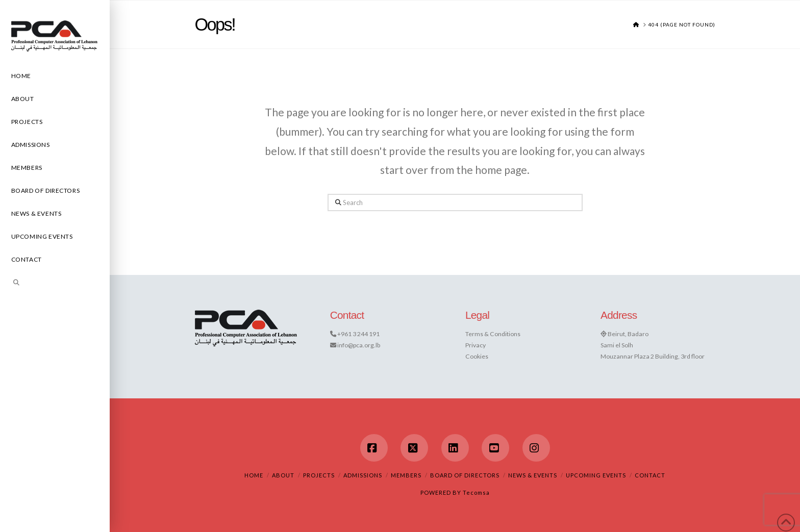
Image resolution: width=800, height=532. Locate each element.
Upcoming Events (596, 475)
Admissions (363, 475)
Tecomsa (476, 492)
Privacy (476, 345)
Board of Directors (465, 475)
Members (406, 475)
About (283, 475)
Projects (319, 475)
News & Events (533, 475)
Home (254, 475)
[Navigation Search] (55, 284)
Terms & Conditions (493, 334)
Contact (650, 475)
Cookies (477, 356)
